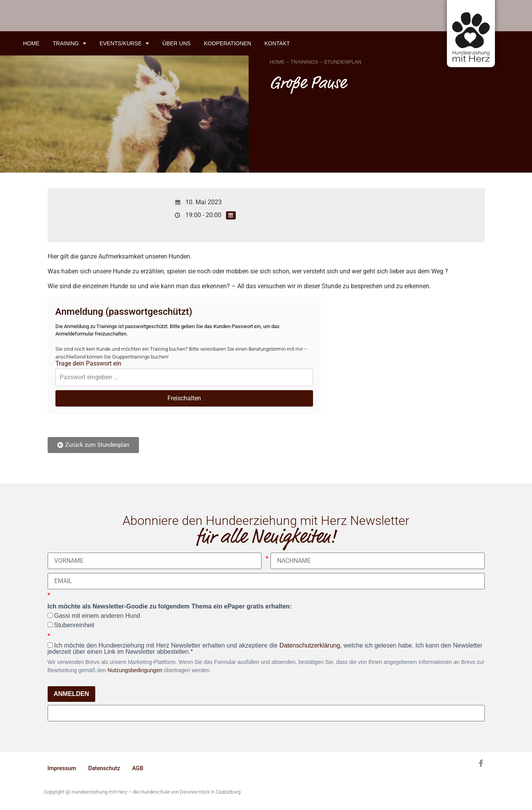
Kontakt (277, 43)
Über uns (176, 43)
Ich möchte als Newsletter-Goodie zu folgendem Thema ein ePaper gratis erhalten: (170, 607)
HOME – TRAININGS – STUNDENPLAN (316, 62)
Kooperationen (227, 43)
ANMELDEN (72, 694)
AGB (140, 769)
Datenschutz (105, 769)
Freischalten (184, 398)
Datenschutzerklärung (310, 645)
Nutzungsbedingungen (135, 670)
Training (69, 43)
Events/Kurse (124, 43)
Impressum (62, 769)
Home (31, 43)
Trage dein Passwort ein (88, 364)
